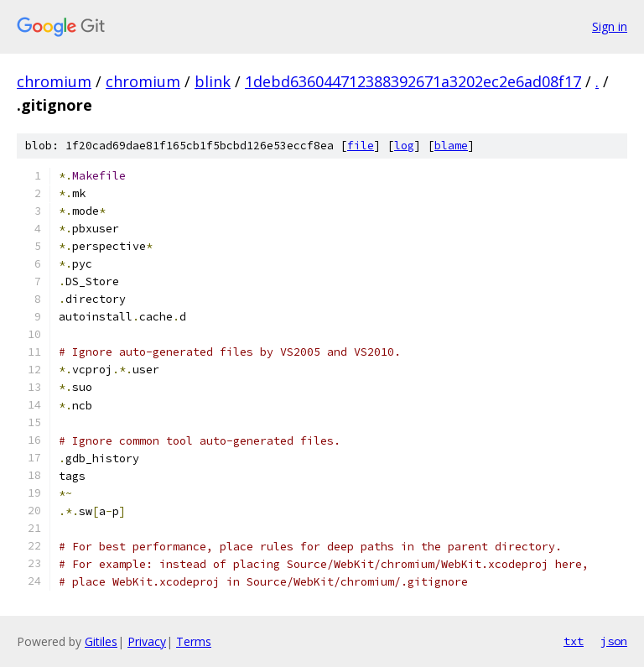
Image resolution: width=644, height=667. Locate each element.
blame (451, 146)
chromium (54, 81)
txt (574, 641)
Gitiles (101, 641)
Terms (194, 641)
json (614, 641)
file (361, 146)
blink (213, 81)
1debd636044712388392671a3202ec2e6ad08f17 (413, 81)
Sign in (610, 26)
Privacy (147, 641)
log (404, 146)
